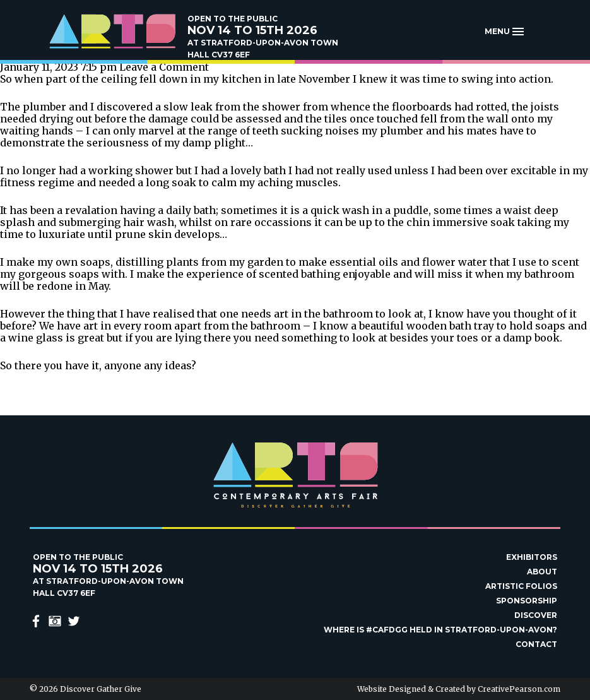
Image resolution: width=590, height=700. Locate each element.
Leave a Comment (164, 67)
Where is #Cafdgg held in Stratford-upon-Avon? (440, 630)
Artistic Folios (521, 586)
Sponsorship (527, 601)
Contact (536, 644)
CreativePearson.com (519, 689)
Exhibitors (532, 557)
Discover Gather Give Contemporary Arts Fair (112, 32)
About (542, 572)
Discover (536, 615)
